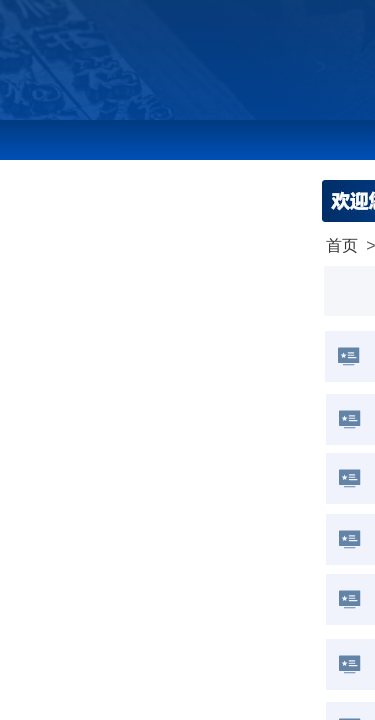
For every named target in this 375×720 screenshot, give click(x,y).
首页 (342, 245)
